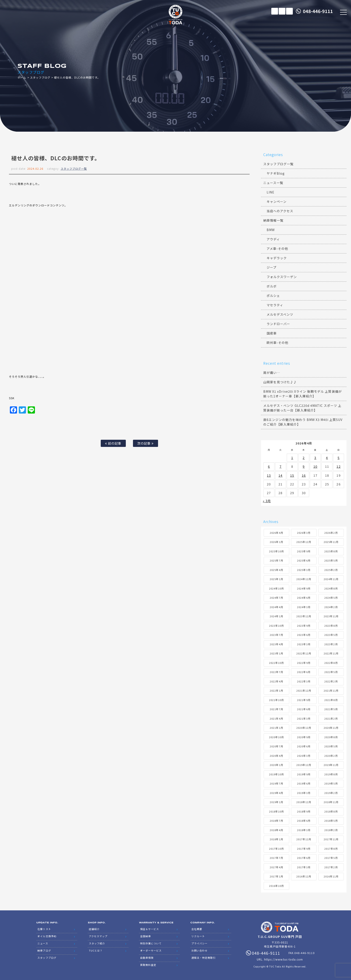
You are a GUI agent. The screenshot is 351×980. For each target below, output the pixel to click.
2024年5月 (331, 598)
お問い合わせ (199, 950)
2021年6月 (304, 709)
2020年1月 (276, 765)
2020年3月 (304, 756)
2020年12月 (304, 728)
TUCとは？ (96, 950)
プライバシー (199, 943)
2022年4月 (276, 681)
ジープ (272, 267)
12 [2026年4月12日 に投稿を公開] (338, 466)
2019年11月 (331, 765)
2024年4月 (276, 607)
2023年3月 (304, 644)
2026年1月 (276, 542)
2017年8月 (331, 849)
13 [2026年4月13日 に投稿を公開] (269, 475)
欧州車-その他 (277, 343)
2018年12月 (304, 802)
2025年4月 (276, 570)
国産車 (272, 333)
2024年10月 (276, 588)
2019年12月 (304, 765)
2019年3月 (304, 793)
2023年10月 (276, 626)
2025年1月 (276, 579)
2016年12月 (304, 876)
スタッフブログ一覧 (74, 168)
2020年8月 (331, 737)
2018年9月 (304, 811)
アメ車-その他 (277, 249)
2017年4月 (276, 867)
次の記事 (145, 443)
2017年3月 (304, 867)
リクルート (198, 936)
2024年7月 (276, 598)
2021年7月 (276, 709)
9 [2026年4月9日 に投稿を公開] (304, 466)
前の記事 (113, 443)
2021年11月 (331, 691)
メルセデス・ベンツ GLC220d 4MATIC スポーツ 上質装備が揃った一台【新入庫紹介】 (302, 408)
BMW (271, 230)
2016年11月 (331, 876)
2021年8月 (331, 700)
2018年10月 (276, 811)
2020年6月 (304, 746)
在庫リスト (275, 11)
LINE (289, 11)
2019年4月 (276, 793)
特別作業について (151, 943)
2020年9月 (304, 737)
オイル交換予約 (47, 936)
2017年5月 (331, 858)
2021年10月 (276, 700)
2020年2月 (331, 756)
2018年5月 (331, 821)
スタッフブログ (40, 77)
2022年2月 (331, 681)
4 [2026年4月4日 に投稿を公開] (327, 458)
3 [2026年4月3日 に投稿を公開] (315, 458)
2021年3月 (304, 718)
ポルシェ (273, 296)
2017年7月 (276, 858)
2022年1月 (276, 691)
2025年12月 (304, 542)
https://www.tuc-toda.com (284, 959)
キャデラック (277, 258)
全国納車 (146, 936)
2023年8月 (331, 626)
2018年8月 (331, 811)
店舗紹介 (94, 929)
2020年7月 (276, 746)
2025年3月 (304, 570)
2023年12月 (304, 616)
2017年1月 (276, 876)
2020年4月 (276, 756)
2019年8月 (331, 774)
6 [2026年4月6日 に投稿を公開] (269, 466)
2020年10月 (276, 737)
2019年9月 (304, 774)
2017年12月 (304, 839)
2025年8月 (331, 551)
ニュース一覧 (273, 183)
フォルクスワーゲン (282, 277)
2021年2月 (331, 718)
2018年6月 (304, 821)
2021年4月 (276, 718)
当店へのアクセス (280, 211)
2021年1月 (276, 728)
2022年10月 (276, 663)
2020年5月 (331, 746)
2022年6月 (304, 672)
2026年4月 (276, 533)
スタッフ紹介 (97, 943)
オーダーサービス (151, 950)
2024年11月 (331, 579)
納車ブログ (44, 950)
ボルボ (272, 286)
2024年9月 (304, 588)
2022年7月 (276, 672)
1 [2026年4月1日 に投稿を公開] (292, 458)
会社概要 (197, 929)
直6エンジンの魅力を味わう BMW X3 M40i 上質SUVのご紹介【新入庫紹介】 (303, 422)
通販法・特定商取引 (203, 958)
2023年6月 (304, 635)
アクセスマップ (98, 936)
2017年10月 (276, 849)
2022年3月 (304, 681)
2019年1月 (276, 802)
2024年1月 (276, 616)
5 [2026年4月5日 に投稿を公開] (339, 458)
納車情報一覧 (273, 220)
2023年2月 (331, 644)
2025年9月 (304, 551)
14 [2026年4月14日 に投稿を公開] (280, 475)
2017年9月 (304, 849)
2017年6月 (304, 858)
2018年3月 (304, 830)
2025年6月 (304, 560)
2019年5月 (331, 783)
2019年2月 (331, 793)
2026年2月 (331, 533)
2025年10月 (276, 551)
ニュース (43, 943)
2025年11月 (331, 542)
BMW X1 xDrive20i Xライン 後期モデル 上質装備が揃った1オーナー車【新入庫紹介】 (303, 394)
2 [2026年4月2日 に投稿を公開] (304, 458)
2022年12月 (304, 653)
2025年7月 (276, 560)
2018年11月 (331, 802)
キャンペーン (277, 202)
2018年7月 (276, 821)
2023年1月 (276, 653)
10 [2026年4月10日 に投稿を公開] (315, 466)
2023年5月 (331, 635)
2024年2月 (331, 607)
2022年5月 (331, 672)
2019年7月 (276, 783)
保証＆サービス (150, 929)
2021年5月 (331, 709)
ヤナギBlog (276, 173)
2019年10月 (276, 774)
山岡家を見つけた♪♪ (280, 382)
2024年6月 (304, 598)
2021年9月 (304, 700)
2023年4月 (276, 644)
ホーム (22, 77)
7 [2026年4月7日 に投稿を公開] (281, 466)
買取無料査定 (148, 965)
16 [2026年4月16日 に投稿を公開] (304, 475)
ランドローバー (278, 324)
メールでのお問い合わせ (282, 11)
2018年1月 (276, 839)
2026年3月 (304, 533)
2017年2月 (331, 867)
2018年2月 (331, 830)
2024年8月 (331, 588)
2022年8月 (331, 663)
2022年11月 (331, 653)
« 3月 (267, 501)
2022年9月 (304, 663)
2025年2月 (331, 570)
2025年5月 (331, 560)
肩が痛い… (272, 373)
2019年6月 (304, 783)
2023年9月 (304, 626)
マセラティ (275, 305)
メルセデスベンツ (280, 314)
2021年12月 (304, 691)
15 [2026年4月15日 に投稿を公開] (292, 475)
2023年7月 (276, 635)
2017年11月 (331, 839)
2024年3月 (304, 607)
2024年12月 (304, 579)
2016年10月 (276, 886)
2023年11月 (331, 616)
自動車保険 (147, 958)
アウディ (273, 239)
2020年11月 (331, 728)
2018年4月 (276, 830)
